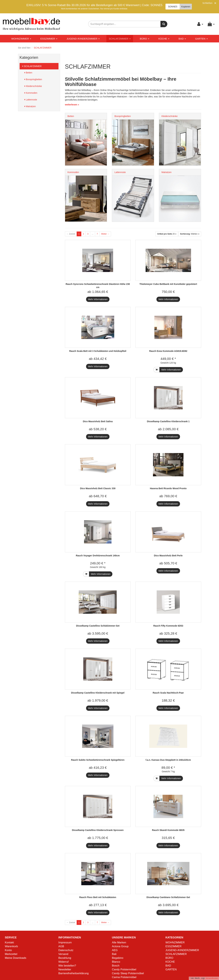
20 (167, 234)
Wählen (190, 234)
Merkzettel (11, 954)
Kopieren (186, 7)
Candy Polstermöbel (124, 969)
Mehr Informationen (98, 299)
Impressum (65, 942)
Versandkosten (212, 978)
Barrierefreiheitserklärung (73, 973)
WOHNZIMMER (21, 39)
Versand (63, 954)
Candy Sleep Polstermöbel (128, 973)
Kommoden (31, 93)
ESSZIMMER (49, 39)
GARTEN (201, 39)
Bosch (116, 966)
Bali (114, 954)
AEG (115, 950)
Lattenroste (31, 100)
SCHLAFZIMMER (120, 39)
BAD (182, 39)
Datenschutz (66, 950)
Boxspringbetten (33, 79)
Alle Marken (119, 942)
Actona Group (120, 946)
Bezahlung (65, 958)
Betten (28, 73)
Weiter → (105, 234)
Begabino (118, 958)
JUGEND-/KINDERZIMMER (83, 39)
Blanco (116, 962)
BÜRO (145, 39)
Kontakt (9, 942)
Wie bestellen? (67, 966)
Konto (8, 950)
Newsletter (65, 969)
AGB (61, 946)
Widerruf (63, 962)
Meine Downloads (16, 958)
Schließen (207, 3)
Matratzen (30, 106)
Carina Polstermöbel (124, 977)
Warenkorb (11, 946)
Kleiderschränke (33, 86)
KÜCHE (164, 39)
